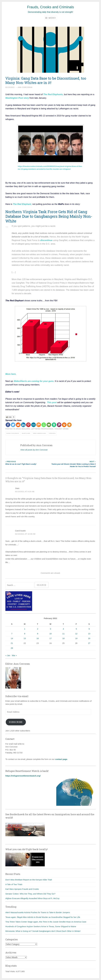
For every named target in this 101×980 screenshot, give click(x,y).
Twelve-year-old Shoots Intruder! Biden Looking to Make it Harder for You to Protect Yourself (73, 464)
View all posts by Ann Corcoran (34, 450)
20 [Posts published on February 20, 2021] (89, 638)
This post (52, 402)
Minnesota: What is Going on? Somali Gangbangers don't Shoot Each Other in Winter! (43, 931)
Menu (51, 18)
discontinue (46, 240)
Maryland (26, 433)
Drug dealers (23, 429)
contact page (61, 759)
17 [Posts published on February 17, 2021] (51, 638)
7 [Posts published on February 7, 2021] (12, 634)
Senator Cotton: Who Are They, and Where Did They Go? (30, 894)
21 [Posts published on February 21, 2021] (12, 643)
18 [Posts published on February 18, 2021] (63, 638)
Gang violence (13, 433)
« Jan (8, 655)
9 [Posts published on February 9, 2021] (38, 634)
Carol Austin (20, 531)
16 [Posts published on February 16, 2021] (38, 638)
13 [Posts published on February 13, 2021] (89, 634)
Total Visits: (11, 971)
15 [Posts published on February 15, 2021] (25, 638)
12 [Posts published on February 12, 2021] (76, 634)
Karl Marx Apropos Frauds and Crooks (22, 889)
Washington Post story (17, 98)
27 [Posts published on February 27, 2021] (89, 643)
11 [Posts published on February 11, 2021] (63, 634)
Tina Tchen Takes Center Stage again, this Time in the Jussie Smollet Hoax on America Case (46, 922)
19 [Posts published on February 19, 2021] (76, 638)
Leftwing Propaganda (42, 429)
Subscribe (16, 722)
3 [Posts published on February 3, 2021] (50, 629)
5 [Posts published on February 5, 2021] (76, 629)
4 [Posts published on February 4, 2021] (63, 629)
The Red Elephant (22, 204)
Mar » (14, 655)
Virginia (52, 433)
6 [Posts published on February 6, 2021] (89, 629)
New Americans (40, 433)
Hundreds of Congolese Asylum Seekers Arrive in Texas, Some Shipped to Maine (41, 926)
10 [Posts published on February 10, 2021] (51, 634)
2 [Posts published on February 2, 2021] (38, 629)
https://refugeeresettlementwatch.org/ (23, 776)
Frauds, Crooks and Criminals (50, 7)
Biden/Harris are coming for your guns (34, 381)
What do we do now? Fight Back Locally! (28, 463)
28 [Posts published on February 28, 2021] (12, 648)
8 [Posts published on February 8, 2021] (25, 634)
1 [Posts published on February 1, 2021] (25, 629)
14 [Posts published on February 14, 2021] (12, 638)
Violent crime (62, 429)
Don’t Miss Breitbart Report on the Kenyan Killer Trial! (29, 880)
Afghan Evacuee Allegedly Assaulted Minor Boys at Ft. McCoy (32, 898)
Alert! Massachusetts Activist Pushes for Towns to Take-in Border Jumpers (38, 912)
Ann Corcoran (25, 87)
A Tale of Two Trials (14, 884)
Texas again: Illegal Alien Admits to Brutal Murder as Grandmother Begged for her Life (43, 917)
